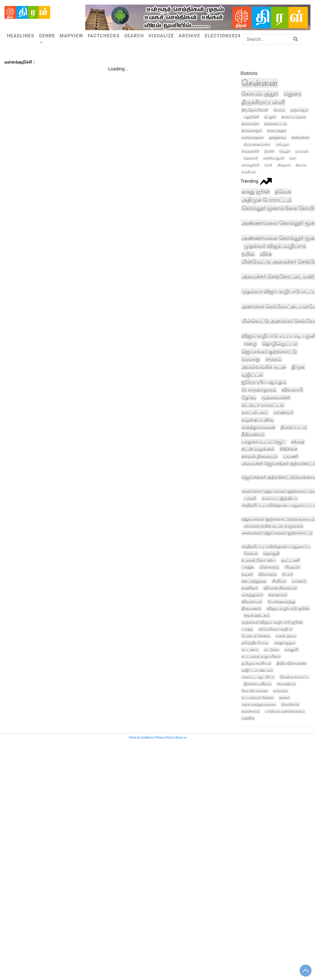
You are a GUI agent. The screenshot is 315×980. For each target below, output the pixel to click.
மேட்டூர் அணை (255, 691)
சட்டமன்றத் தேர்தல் (258, 698)
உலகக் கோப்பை (259, 560)
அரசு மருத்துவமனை (259, 704)
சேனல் (251, 553)
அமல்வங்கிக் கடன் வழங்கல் (273, 526)
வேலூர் (285, 151)
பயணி (291, 457)
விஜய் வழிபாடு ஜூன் (288, 609)
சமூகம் (273, 359)
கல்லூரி (291, 650)
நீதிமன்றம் (253, 434)
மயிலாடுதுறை (253, 138)
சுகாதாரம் (278, 595)
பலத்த (247, 629)
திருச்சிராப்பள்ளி (263, 102)
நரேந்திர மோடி (255, 643)
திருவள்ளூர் (252, 131)
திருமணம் (251, 609)
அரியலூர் (282, 145)
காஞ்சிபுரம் (249, 172)
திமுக (298, 367)
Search (134, 36)
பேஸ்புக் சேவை (256, 636)
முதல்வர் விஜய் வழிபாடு (275, 246)
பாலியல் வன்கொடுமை (285, 711)
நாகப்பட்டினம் (294, 117)
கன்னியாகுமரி (274, 158)
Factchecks (104, 36)
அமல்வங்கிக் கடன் (264, 367)
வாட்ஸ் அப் (255, 412)
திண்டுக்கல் (300, 138)
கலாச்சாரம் (251, 711)
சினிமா (279, 581)
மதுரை (292, 94)
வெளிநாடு (290, 704)
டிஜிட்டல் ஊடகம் (257, 670)
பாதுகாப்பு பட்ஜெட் (264, 442)
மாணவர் (283, 412)
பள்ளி (250, 498)
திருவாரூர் (250, 124)
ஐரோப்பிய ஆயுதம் (264, 382)
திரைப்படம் (294, 427)
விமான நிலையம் (280, 588)
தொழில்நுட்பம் (280, 344)
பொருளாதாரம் (259, 390)
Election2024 (223, 36)
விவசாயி (292, 390)
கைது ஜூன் (256, 192)
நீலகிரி (269, 151)
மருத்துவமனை (258, 427)
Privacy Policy (164, 738)
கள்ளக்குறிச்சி (250, 165)
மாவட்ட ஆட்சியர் (258, 677)
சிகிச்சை (288, 449)
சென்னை (259, 83)
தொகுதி (271, 553)
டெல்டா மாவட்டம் (263, 405)
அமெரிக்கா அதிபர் (276, 629)
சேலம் (279, 110)
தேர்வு (249, 398)
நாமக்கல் (302, 152)
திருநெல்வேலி (255, 110)
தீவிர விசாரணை (291, 663)
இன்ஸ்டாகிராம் (258, 684)
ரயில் (248, 254)
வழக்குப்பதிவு (257, 420)
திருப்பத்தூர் (277, 131)
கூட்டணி (290, 560)
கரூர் (293, 158)
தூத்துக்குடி (278, 138)
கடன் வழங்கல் (258, 449)
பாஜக (248, 567)
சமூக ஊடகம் (257, 615)
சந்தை (298, 442)
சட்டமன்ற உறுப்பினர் (261, 656)
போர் (287, 574)
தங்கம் (284, 698)
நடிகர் (247, 574)
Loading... (118, 69)
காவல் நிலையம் (260, 457)
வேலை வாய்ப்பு (294, 677)
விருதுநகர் (284, 165)
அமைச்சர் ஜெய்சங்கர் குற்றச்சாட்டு (277, 533)
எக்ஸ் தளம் (286, 636)
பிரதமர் (292, 567)
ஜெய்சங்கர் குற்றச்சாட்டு (269, 352)
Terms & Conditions (141, 738)
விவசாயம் (252, 602)
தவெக (283, 192)
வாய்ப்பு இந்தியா (280, 498)
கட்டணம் (250, 650)
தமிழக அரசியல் (256, 663)
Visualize (161, 36)
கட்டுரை (272, 650)
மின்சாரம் (269, 567)
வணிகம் (250, 588)
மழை (250, 344)
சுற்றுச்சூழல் (285, 643)
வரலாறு (251, 359)
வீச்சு (266, 254)
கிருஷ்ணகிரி (250, 151)
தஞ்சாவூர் (299, 110)
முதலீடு (248, 718)
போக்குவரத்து (281, 602)
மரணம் (299, 581)
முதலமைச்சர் (276, 398)
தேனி (268, 165)
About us (181, 738)
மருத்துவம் (252, 595)
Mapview (71, 36)
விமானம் (267, 574)
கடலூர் (270, 117)
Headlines (21, 36)
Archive (190, 36)
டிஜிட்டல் (252, 375)
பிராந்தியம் (286, 684)
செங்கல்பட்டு (276, 124)
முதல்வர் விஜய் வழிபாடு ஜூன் (272, 622)
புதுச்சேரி (251, 117)
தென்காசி (251, 158)
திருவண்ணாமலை (257, 145)
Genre (47, 36)
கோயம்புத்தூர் (260, 94)
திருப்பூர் (301, 165)
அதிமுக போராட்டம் (267, 200)
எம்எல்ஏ (280, 691)
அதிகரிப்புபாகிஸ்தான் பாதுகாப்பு (276, 547)
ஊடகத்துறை (254, 581)
